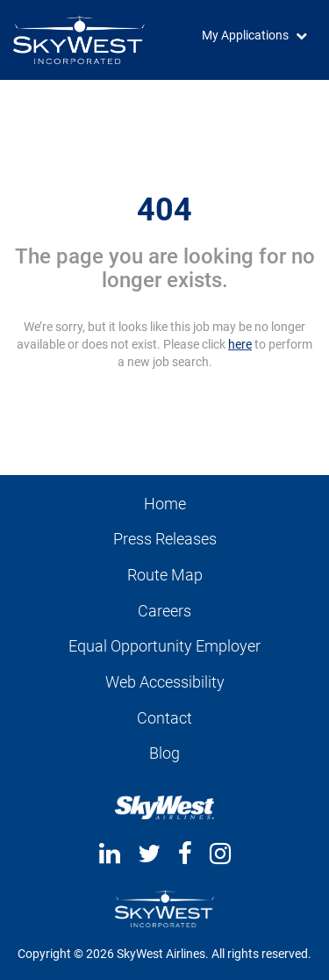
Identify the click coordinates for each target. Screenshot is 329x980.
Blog (164, 753)
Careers (164, 611)
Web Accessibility (165, 682)
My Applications (245, 35)
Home (165, 504)
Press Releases (165, 539)
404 (164, 209)
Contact (164, 718)
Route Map (165, 575)
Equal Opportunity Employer (164, 646)
